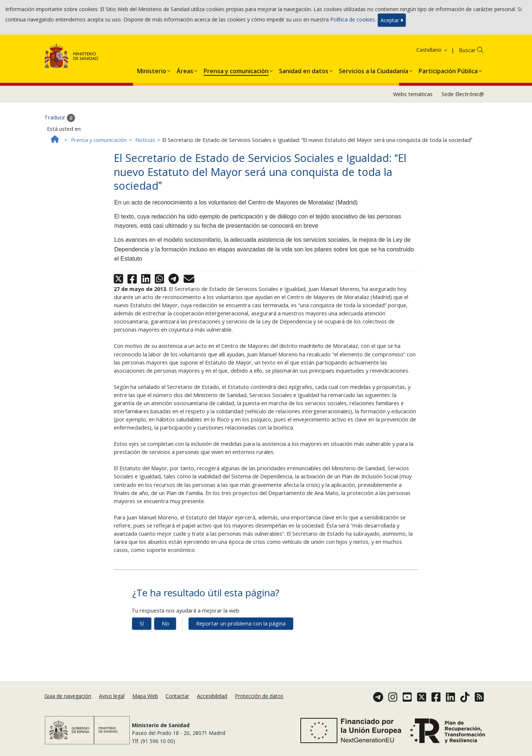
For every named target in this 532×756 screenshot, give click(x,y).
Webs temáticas (413, 94)
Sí (142, 623)
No (166, 623)
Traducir (60, 118)
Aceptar (392, 20)
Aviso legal (112, 696)
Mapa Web (145, 696)
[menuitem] (152, 70)
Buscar (467, 50)
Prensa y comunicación (99, 140)
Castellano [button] (432, 50)
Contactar (177, 696)
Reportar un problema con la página (241, 623)
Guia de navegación (68, 696)
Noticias (145, 140)
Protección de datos (259, 696)
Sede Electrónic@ (463, 94)
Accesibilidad (212, 696)
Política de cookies (353, 19)
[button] (152, 70)
